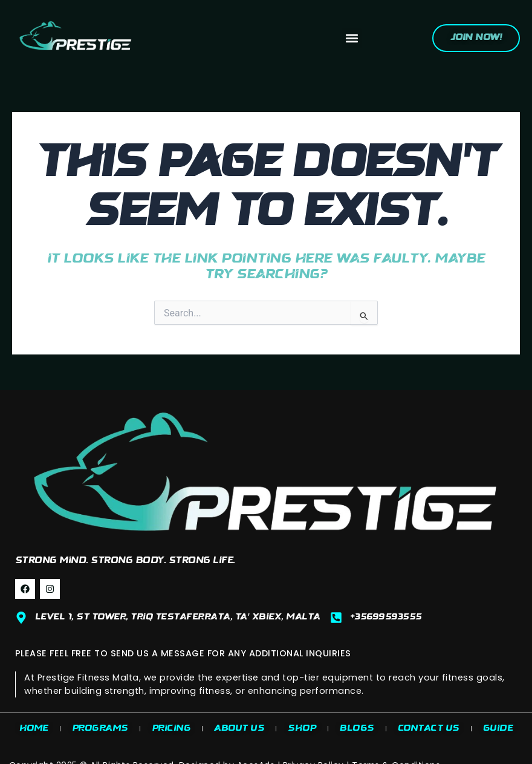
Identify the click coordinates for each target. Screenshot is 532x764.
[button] (352, 38)
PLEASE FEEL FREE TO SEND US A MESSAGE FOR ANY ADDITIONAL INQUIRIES (183, 653)
